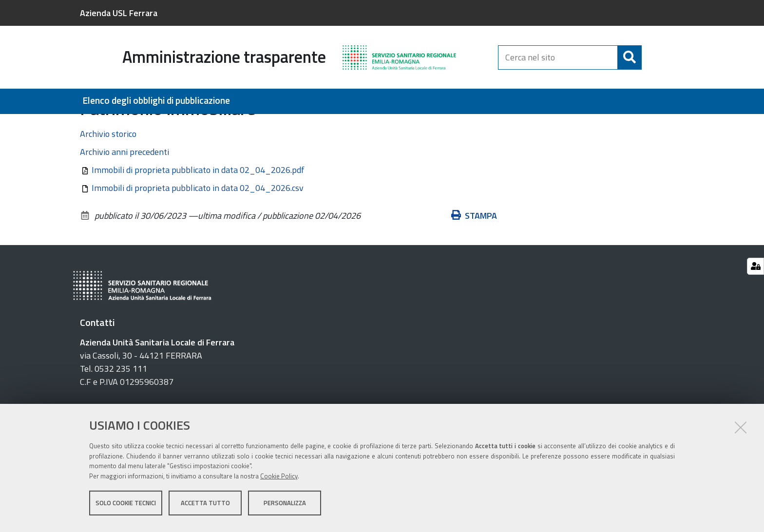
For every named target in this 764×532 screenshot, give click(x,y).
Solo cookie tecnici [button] (126, 507)
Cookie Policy (279, 480)
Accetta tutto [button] (205, 507)
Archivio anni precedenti (124, 205)
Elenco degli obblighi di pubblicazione (156, 101)
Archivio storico (108, 187)
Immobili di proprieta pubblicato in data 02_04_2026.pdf (198, 223)
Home (86, 125)
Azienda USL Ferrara (119, 13)
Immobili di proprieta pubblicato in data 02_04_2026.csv (198, 241)
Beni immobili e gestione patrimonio (162, 125)
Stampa (474, 269)
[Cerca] (630, 57)
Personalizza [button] (285, 507)
